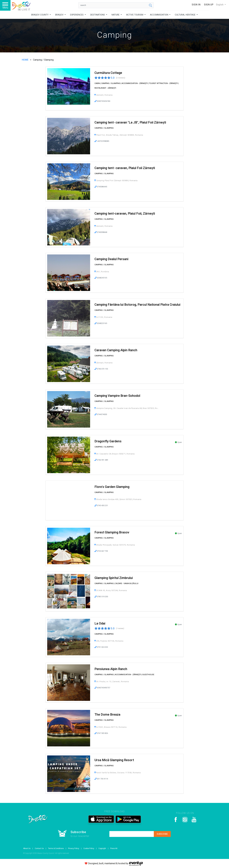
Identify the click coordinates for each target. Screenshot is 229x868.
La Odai (100, 623)
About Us (27, 848)
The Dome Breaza (107, 715)
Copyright (102, 848)
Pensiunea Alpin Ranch (111, 669)
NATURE (116, 15)
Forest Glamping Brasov (112, 532)
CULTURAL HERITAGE (185, 15)
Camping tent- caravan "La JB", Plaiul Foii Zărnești (130, 122)
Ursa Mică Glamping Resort (114, 760)
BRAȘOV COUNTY (40, 15)
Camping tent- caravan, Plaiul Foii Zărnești (125, 168)
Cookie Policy (89, 848)
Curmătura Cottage (108, 73)
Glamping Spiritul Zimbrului (114, 578)
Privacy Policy (74, 848)
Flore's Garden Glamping (112, 487)
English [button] (220, 5)
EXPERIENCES (77, 15)
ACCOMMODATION (159, 15)
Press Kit (114, 848)
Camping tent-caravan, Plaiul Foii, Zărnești (125, 213)
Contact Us (39, 848)
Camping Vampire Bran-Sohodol (117, 396)
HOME (25, 60)
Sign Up (209, 5)
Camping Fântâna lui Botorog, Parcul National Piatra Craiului (137, 305)
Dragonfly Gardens (108, 441)
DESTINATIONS (98, 15)
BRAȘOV (60, 15)
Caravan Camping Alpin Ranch (116, 350)
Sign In (196, 5)
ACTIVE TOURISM (135, 15)
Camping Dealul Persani (111, 259)
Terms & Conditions (56, 848)
